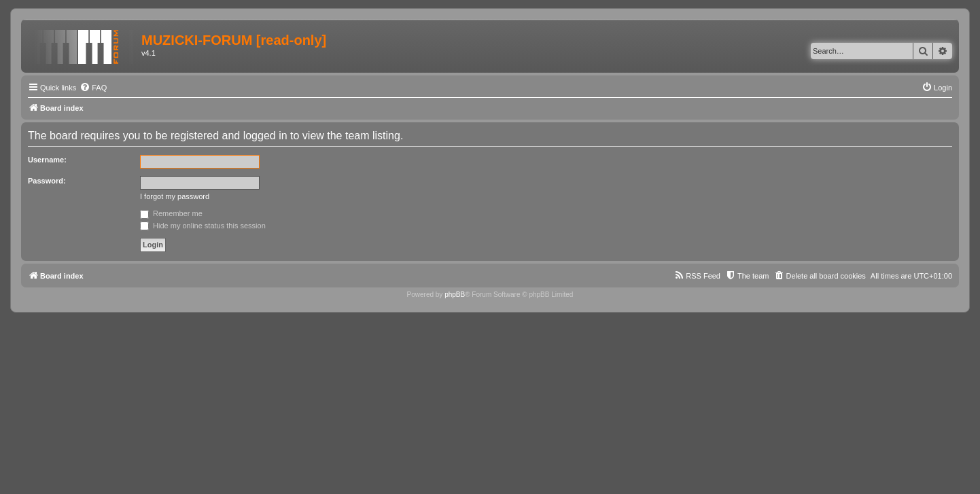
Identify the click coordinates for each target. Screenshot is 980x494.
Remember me (171, 213)
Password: (47, 181)
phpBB (455, 295)
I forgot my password (175, 196)
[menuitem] (93, 88)
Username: (47, 160)
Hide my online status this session (203, 226)
